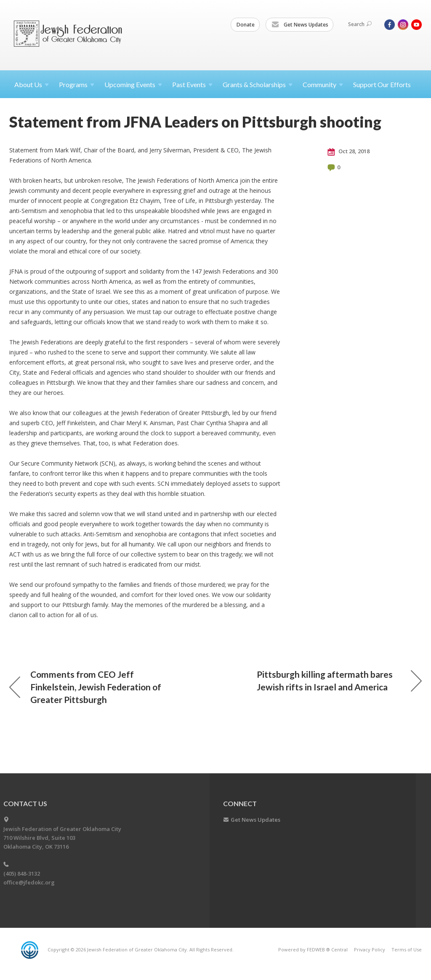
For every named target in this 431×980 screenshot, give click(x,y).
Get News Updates (300, 25)
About (32, 84)
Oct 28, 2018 (349, 152)
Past (192, 84)
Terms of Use (407, 949)
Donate (246, 25)
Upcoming (133, 84)
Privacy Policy (370, 949)
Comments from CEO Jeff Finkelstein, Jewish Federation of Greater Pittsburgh (85, 687)
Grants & (258, 84)
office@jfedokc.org (29, 882)
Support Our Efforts (382, 84)
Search (360, 24)
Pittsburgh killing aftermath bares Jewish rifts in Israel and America (339, 680)
